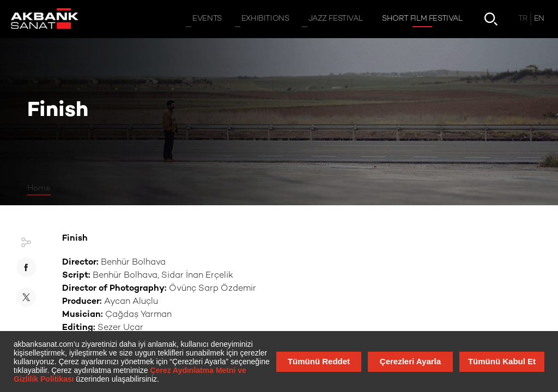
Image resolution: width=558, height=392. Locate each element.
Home (39, 188)
